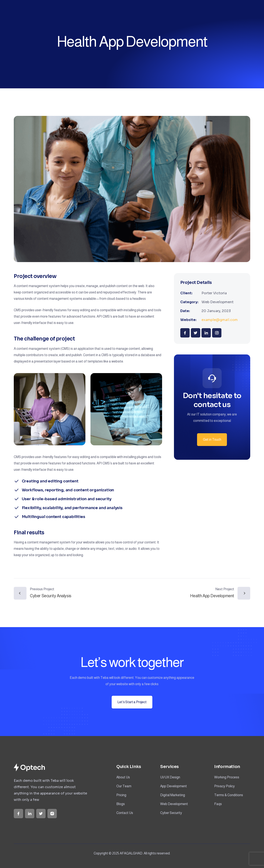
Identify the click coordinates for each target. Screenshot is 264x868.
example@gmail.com (220, 320)
